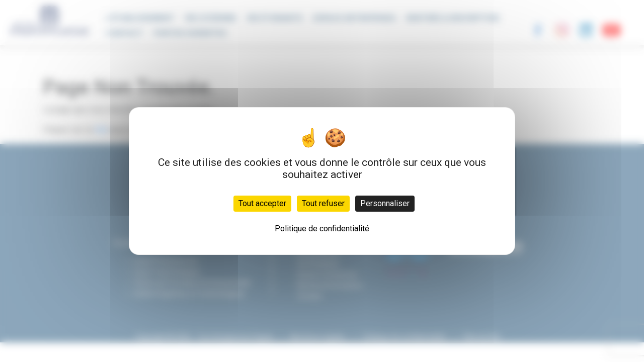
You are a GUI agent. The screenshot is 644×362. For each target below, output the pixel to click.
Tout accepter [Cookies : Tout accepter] (262, 203)
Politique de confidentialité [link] (322, 229)
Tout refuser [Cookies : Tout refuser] (323, 203)
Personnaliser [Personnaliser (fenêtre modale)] (385, 203)
